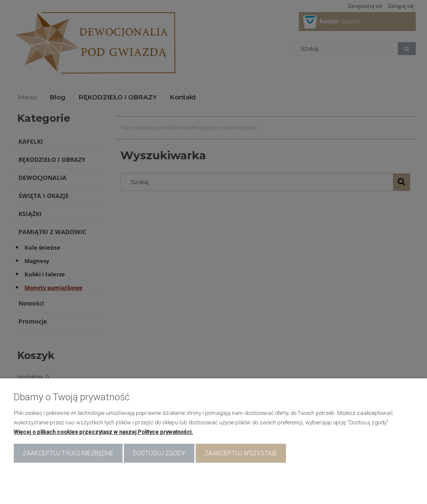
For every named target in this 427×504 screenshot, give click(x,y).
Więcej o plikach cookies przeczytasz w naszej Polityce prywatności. (103, 432)
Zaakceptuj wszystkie (241, 453)
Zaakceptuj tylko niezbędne (68, 453)
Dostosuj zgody (159, 453)
